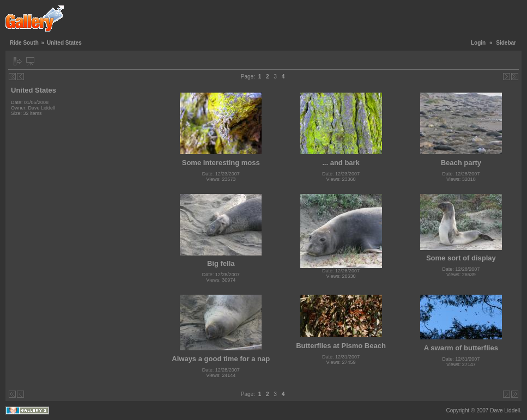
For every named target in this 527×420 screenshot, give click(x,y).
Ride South (24, 43)
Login (478, 43)
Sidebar (506, 43)
